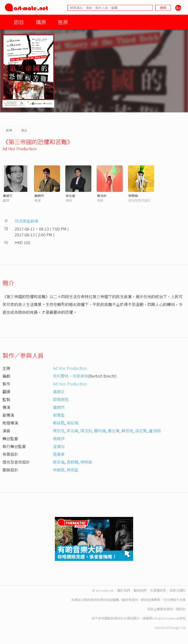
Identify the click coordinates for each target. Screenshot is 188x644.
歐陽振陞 (61, 399)
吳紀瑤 (72, 423)
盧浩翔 (155, 431)
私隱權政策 (158, 590)
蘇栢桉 (127, 431)
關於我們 (124, 590)
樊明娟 (133, 196)
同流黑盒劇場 (26, 221)
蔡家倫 (59, 462)
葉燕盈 (72, 470)
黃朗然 (39, 196)
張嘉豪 (59, 454)
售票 (63, 22)
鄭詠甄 (59, 423)
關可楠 (100, 431)
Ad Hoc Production (19, 149)
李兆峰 (70, 196)
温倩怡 (59, 446)
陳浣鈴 (102, 196)
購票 (41, 22)
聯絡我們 (140, 590)
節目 (19, 22)
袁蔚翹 (72, 462)
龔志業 (114, 431)
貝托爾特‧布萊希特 (70, 376)
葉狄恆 (59, 431)
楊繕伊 (59, 438)
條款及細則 (178, 590)
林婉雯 (59, 470)
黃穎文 (8, 196)
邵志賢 (141, 431)
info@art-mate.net (166, 618)
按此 (182, 609)
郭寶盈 (59, 415)
